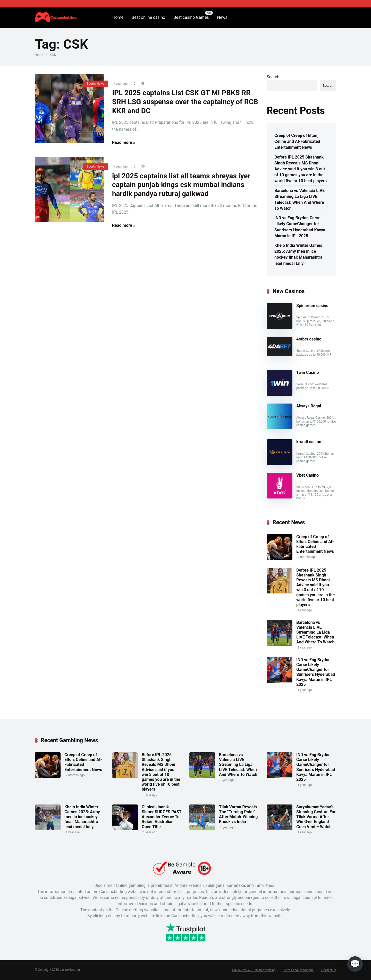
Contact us (329, 970)
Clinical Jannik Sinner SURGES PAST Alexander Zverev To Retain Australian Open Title (162, 817)
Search (273, 77)
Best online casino (148, 17)
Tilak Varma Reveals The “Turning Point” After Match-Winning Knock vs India (238, 814)
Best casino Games (191, 17)
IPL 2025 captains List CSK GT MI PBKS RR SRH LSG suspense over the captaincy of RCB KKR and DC (183, 102)
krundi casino (309, 442)
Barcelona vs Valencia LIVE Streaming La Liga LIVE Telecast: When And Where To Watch (300, 200)
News (222, 17)
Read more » (124, 143)
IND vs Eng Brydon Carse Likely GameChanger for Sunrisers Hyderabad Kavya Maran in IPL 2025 (300, 227)
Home (118, 17)
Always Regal (309, 406)
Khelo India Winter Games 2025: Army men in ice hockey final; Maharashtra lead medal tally (298, 254)
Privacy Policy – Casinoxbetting (254, 970)
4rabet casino (309, 339)
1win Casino (308, 373)
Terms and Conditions (298, 970)
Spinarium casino (312, 306)
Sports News (96, 84)
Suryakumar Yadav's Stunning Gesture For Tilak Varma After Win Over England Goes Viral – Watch (316, 817)
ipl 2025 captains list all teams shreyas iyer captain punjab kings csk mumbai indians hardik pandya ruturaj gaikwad (183, 186)
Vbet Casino (307, 475)
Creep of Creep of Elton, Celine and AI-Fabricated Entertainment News (297, 141)
